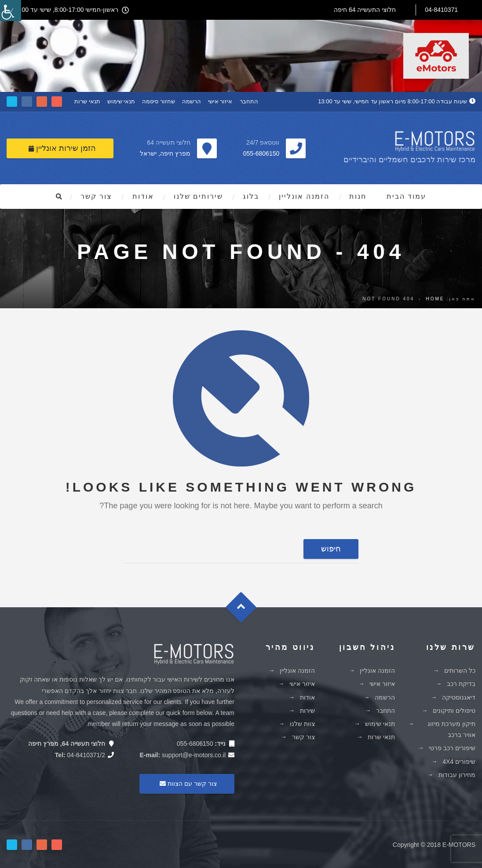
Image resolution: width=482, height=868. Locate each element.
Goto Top (245, 611)
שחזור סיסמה (159, 101)
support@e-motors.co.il (194, 755)
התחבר (249, 101)
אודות (143, 196)
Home (435, 299)
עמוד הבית (406, 196)
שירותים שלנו (198, 196)
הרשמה (192, 101)
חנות (358, 196)
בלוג (251, 196)
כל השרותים (460, 671)
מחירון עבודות (457, 775)
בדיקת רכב (461, 684)
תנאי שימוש (121, 101)
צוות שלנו (302, 724)
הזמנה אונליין (304, 196)
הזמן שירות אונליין (62, 148)
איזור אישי (220, 101)
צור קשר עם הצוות (187, 784)
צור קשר (96, 196)
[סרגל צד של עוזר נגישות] (11, 11)
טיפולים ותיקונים (454, 711)
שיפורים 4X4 (459, 762)
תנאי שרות (87, 101)
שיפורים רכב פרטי (452, 748)
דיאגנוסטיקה (459, 697)
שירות (307, 711)
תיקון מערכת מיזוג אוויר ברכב (451, 729)
